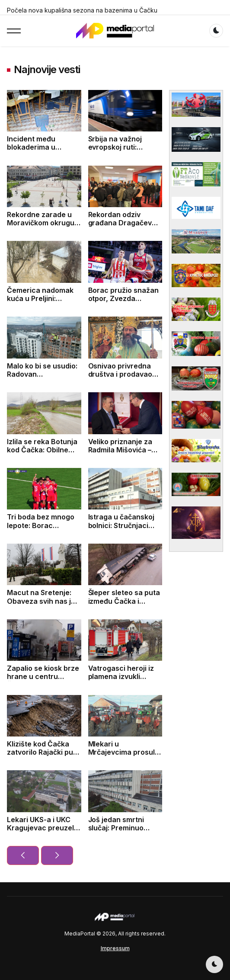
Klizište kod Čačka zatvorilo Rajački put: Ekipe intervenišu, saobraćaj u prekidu (42, 756)
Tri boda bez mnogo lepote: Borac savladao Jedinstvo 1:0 (41, 529)
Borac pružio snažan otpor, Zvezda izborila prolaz (124, 298)
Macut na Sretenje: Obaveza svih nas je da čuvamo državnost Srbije (44, 605)
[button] (14, 31)
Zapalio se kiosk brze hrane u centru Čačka (43, 676)
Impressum (115, 948)
